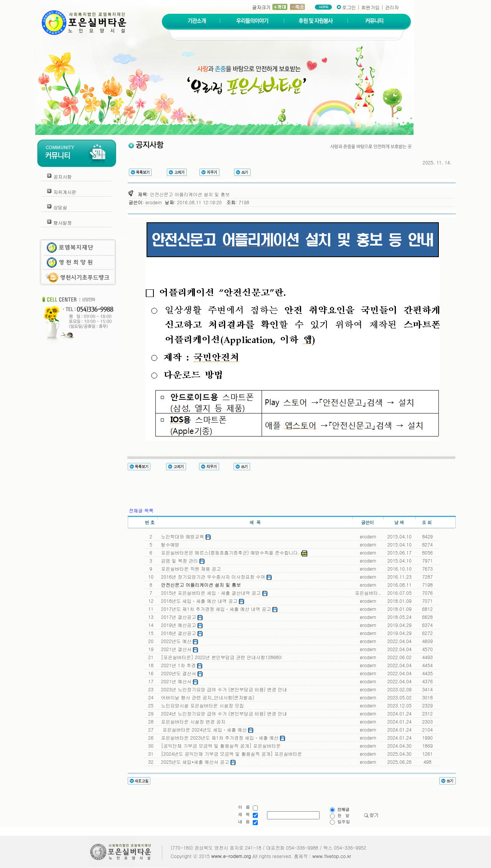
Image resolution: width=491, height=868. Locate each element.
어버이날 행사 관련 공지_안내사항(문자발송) (206, 697)
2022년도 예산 (178, 641)
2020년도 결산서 (180, 673)
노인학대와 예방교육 (184, 536)
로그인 (349, 7)
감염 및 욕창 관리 (181, 560)
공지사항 (63, 176)
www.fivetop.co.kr (332, 856)
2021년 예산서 (178, 681)
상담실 (60, 207)
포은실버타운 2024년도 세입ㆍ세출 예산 (206, 729)
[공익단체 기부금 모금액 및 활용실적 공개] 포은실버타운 (219, 746)
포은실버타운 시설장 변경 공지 (192, 721)
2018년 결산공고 (180, 633)
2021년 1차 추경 (180, 665)
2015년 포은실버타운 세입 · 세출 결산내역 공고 (213, 593)
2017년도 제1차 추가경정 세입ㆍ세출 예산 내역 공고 (218, 609)
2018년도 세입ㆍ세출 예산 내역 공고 (201, 601)
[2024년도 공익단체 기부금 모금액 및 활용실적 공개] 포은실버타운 (230, 754)
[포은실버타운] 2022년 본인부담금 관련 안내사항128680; (220, 657)
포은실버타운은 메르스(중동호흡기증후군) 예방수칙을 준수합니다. (233, 552)
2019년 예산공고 (180, 625)
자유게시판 (65, 192)
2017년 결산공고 (180, 617)
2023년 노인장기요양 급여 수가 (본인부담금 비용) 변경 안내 (223, 689)
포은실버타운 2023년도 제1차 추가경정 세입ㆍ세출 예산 (222, 738)
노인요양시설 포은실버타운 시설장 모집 (201, 705)
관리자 (392, 7)
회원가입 (371, 7)
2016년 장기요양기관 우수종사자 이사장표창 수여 (215, 577)
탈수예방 (169, 544)
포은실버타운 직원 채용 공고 (189, 569)
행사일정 (63, 222)
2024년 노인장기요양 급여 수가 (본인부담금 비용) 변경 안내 (223, 713)
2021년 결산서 (178, 649)
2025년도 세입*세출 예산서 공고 (197, 762)
